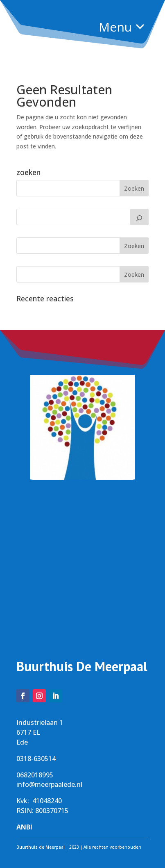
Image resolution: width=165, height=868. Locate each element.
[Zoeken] (139, 217)
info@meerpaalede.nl (49, 784)
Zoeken (134, 246)
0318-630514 (36, 759)
